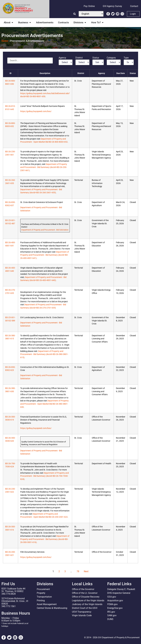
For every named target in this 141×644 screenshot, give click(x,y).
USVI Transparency (82, 612)
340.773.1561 (9, 606)
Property (41, 593)
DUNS (110, 619)
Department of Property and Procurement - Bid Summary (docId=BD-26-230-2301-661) (44, 167)
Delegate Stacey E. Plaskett (121, 589)
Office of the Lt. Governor (85, 593)
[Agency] (66, 62)
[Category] (114, 62)
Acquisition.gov (115, 601)
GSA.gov (112, 597)
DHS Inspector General (119, 593)
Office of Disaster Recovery (86, 597)
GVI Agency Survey (112, 6)
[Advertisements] (30, 61)
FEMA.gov (112, 604)
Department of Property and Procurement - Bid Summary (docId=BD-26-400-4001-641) (45, 255)
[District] (82, 62)
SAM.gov (112, 616)
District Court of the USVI (85, 608)
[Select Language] (91, 14)
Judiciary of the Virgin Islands (87, 604)
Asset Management (47, 604)
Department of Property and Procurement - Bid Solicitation (45, 230)
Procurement (43, 589)
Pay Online (89, 6)
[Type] (129, 62)
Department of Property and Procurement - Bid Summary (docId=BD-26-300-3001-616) (45, 539)
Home (5, 41)
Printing (41, 601)
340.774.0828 (9, 594)
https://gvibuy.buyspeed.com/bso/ (36, 111)
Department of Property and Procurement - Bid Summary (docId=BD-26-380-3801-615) (44, 354)
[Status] (98, 62)
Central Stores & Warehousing (52, 608)
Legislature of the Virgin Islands (88, 601)
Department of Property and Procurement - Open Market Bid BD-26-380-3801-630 (44, 404)
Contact (134, 6)
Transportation (44, 597)
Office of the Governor (83, 589)
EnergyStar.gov (115, 608)
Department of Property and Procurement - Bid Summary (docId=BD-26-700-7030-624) (45, 476)
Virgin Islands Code (82, 616)
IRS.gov (111, 612)
